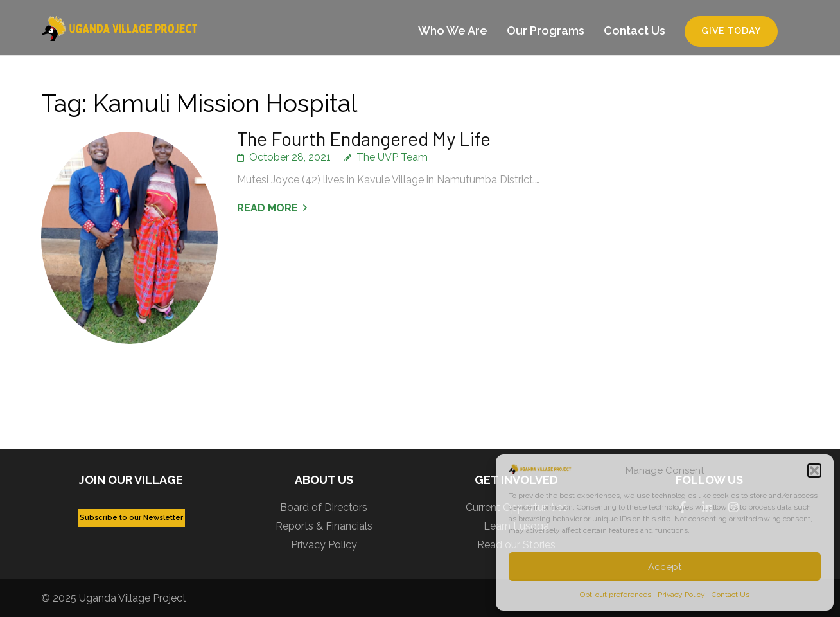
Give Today (731, 31)
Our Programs (546, 31)
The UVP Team (392, 157)
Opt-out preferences (616, 595)
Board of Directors (324, 507)
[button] (814, 470)
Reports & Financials (324, 526)
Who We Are (453, 31)
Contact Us (731, 595)
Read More (267, 208)
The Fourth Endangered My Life (364, 138)
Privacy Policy (681, 595)
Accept (665, 567)
